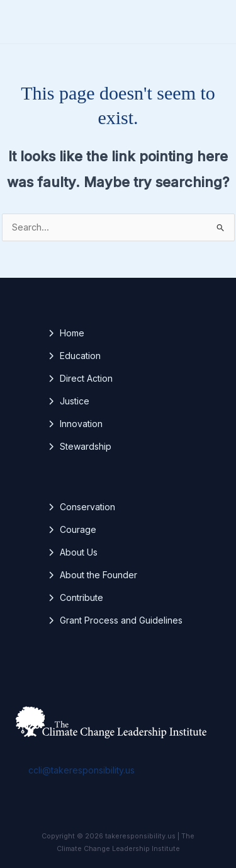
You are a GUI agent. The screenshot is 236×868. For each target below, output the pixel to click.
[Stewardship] (79, 447)
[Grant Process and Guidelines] (115, 620)
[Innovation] (75, 424)
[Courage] (72, 530)
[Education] (74, 356)
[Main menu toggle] (210, 22)
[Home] (66, 333)
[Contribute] (75, 598)
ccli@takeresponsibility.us (81, 770)
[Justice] (68, 401)
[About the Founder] (92, 575)
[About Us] (72, 552)
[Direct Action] (80, 379)
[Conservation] (81, 507)
